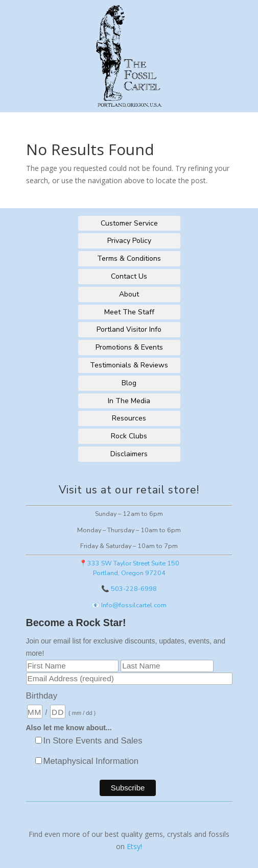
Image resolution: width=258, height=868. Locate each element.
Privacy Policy (129, 241)
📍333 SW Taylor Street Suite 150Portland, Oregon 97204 (129, 568)
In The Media (129, 401)
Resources (129, 418)
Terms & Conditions (129, 258)
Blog (129, 383)
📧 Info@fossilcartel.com (129, 605)
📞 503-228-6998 (129, 589)
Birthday (42, 696)
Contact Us (129, 276)
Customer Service (129, 223)
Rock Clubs (129, 436)
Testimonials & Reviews (129, 365)
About (129, 294)
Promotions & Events (129, 347)
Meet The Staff (129, 312)
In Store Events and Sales (93, 741)
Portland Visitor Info (129, 329)
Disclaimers (129, 454)
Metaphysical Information (91, 761)
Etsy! (134, 846)
